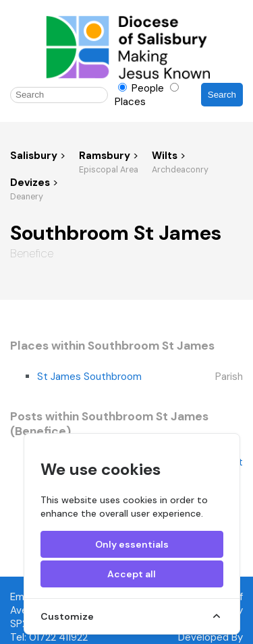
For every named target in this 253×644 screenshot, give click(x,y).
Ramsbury (106, 156)
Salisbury (34, 156)
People (142, 88)
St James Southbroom (89, 377)
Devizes (31, 183)
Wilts (166, 156)
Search (222, 95)
